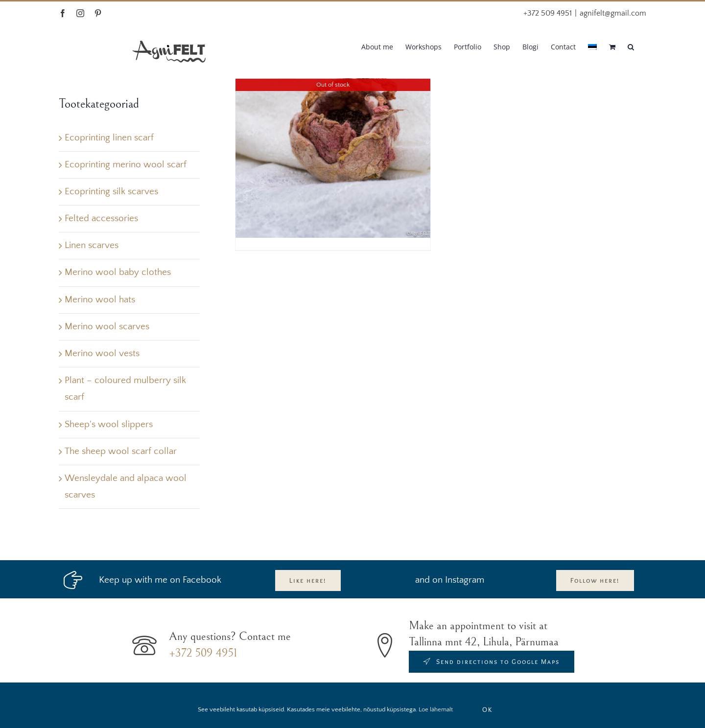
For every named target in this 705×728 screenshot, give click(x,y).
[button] (631, 46)
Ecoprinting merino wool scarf (126, 165)
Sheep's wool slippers (109, 424)
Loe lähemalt (436, 709)
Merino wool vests (102, 353)
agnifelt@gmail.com (613, 13)
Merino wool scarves (107, 327)
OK (487, 709)
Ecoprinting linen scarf (109, 138)
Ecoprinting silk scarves (111, 192)
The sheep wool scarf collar (121, 451)
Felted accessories (101, 218)
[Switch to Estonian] (592, 46)
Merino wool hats (100, 300)
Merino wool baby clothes (118, 272)
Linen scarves (92, 245)
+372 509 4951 (203, 653)
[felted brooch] (333, 140)
